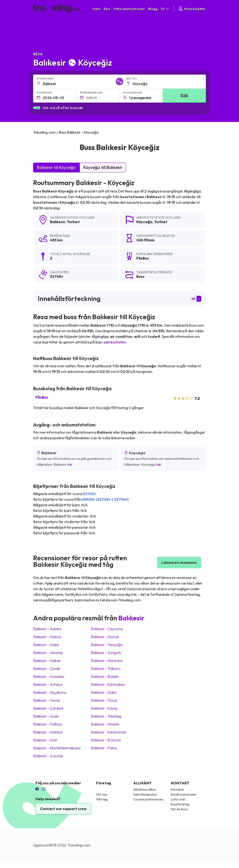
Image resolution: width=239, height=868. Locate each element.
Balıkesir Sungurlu (106, 653)
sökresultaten (115, 342)
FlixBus (42, 397)
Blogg (153, 9)
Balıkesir (58, 222)
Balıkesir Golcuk (105, 637)
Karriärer (178, 789)
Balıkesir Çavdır (47, 668)
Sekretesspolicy (145, 794)
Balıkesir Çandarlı (48, 708)
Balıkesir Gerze (47, 700)
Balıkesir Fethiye (47, 724)
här (70, 464)
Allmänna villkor (145, 789)
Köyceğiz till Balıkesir (103, 167)
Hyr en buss (179, 809)
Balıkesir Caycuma (107, 629)
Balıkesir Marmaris (107, 661)
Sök (184, 95)
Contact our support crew (63, 809)
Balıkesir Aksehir (105, 724)
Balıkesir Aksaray (48, 653)
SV (165, 9)
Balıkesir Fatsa (104, 748)
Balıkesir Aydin (46, 716)
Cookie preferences (148, 799)
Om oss (102, 794)
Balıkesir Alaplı (46, 645)
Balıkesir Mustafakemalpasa (57, 748)
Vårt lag (102, 799)
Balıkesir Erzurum (106, 740)
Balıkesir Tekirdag (106, 716)
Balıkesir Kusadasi (49, 676)
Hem (97, 9)
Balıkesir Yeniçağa (107, 645)
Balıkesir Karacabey (108, 684)
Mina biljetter (192, 9)
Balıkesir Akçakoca (50, 692)
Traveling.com (79, 845)
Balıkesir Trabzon (106, 668)
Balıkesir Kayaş (104, 708)
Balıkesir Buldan (105, 676)
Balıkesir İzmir (45, 740)
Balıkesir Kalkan (47, 661)
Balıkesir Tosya (104, 700)
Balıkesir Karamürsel (108, 732)
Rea (107, 9)
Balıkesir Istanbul (48, 732)
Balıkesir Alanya (47, 637)
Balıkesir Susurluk (48, 756)
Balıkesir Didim (104, 692)
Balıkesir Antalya (48, 684)
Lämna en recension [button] (179, 562)
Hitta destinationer (129, 9)
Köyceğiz (144, 222)
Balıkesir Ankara (47, 629)
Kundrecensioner (184, 794)
